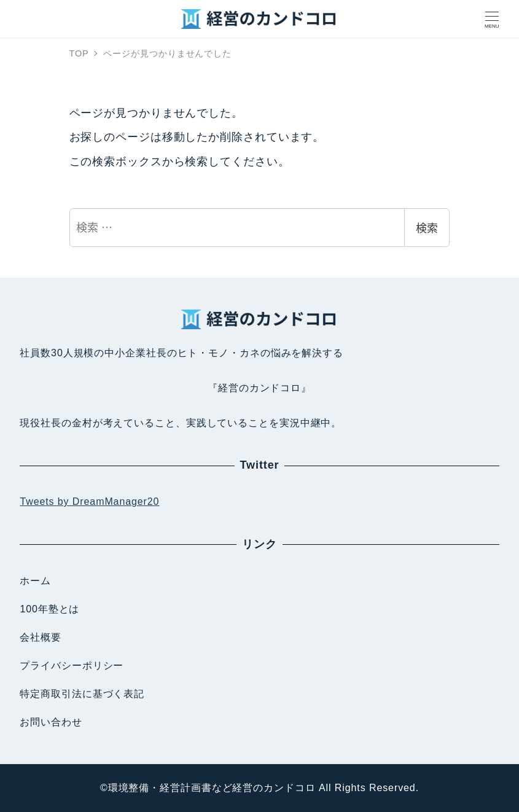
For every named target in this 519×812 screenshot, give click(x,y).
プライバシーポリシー (72, 666)
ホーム (35, 581)
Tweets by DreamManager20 (89, 502)
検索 (427, 227)
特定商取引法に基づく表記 (82, 694)
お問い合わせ (51, 722)
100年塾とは (49, 609)
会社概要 (41, 637)
